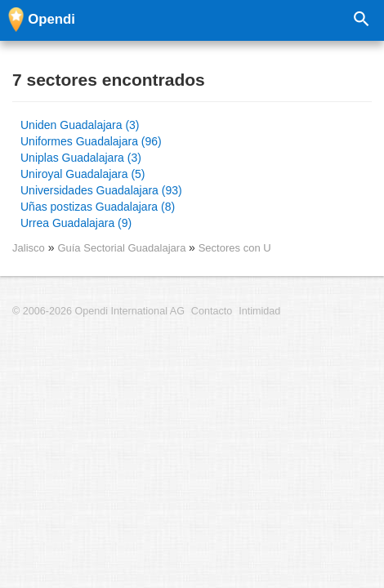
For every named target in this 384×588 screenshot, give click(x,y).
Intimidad (259, 311)
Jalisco (29, 248)
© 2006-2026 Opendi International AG (98, 311)
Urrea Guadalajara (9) (76, 223)
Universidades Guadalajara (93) (101, 190)
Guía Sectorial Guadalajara (123, 248)
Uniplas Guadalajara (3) (81, 158)
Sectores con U (235, 248)
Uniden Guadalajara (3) (80, 125)
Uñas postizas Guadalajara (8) (98, 207)
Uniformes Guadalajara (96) (91, 141)
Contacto (212, 311)
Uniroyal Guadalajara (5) (83, 174)
